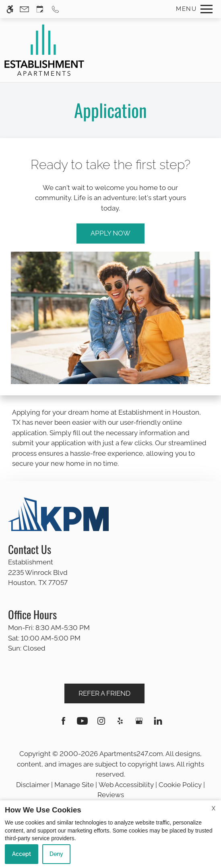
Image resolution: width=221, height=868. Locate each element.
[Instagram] (101, 724)
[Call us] (55, 9)
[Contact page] (24, 9)
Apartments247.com (131, 754)
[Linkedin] (158, 724)
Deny (56, 854)
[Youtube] (82, 724)
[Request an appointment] (40, 9)
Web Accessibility (126, 785)
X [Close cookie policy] (214, 808)
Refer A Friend (104, 693)
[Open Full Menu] (192, 9)
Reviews (111, 795)
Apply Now (110, 233)
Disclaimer (33, 785)
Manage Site (74, 785)
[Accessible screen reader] (10, 9)
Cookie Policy (180, 785)
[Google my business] (139, 724)
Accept (22, 854)
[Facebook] (63, 724)
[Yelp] (120, 724)
